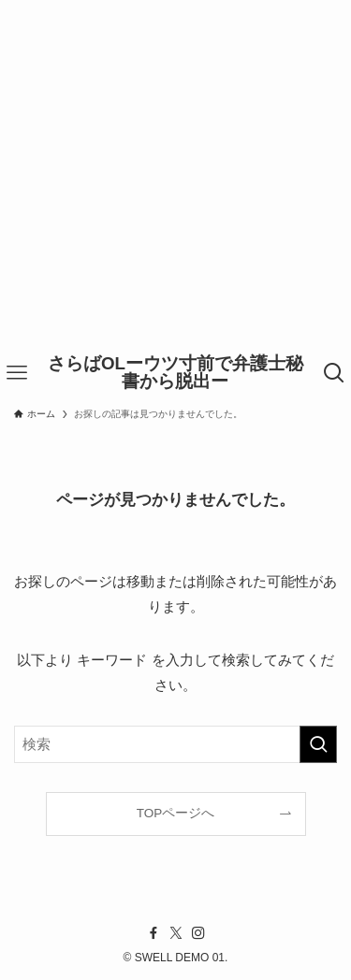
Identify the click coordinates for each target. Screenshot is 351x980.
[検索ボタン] (334, 373)
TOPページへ (176, 813)
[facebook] (154, 933)
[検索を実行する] (318, 744)
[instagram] (198, 933)
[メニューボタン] (17, 373)
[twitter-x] (176, 933)
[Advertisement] (175, 175)
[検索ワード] (175, 744)
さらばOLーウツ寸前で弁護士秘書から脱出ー (175, 373)
